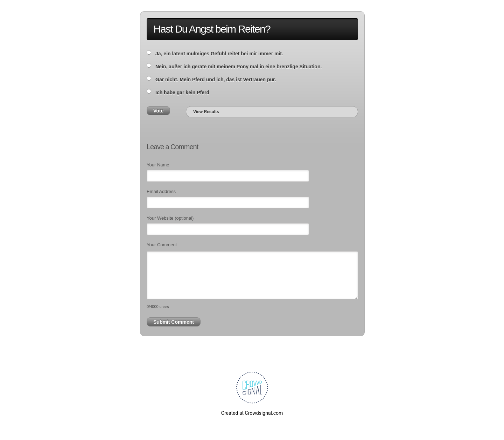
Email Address (161, 191)
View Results (206, 112)
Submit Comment (174, 322)
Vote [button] (158, 111)
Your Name (158, 165)
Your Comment (162, 245)
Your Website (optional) (170, 218)
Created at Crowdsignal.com (252, 413)
